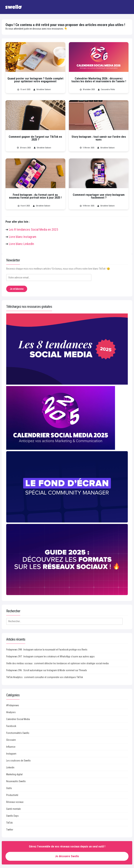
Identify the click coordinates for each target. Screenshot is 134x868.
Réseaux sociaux (15, 802)
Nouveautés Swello (16, 781)
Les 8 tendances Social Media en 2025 (33, 229)
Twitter (10, 830)
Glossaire (11, 740)
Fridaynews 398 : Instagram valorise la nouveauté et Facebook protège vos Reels (47, 650)
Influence (11, 747)
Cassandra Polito (108, 89)
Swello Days (12, 816)
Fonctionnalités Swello (18, 733)
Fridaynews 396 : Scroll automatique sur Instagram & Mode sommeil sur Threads (47, 670)
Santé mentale (13, 809)
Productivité (12, 795)
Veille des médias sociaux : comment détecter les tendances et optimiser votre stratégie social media (57, 663)
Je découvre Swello (67, 856)
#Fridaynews (13, 705)
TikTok (9, 823)
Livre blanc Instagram (23, 237)
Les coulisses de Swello (18, 761)
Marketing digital (14, 774)
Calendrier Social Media (18, 719)
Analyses (11, 712)
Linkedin (10, 767)
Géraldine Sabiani (44, 89)
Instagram (11, 754)
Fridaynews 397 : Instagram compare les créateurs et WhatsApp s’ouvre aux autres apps (50, 656)
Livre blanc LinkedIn (21, 244)
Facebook (11, 726)
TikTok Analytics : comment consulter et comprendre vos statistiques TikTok (45, 677)
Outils (9, 788)
